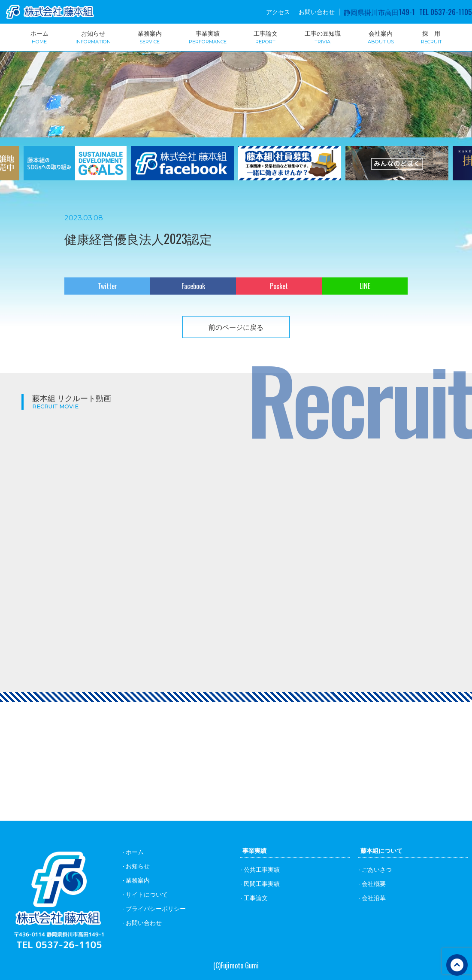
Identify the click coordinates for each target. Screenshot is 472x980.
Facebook (193, 286)
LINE (365, 286)
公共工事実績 (262, 869)
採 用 (431, 37)
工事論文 (266, 37)
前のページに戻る (236, 327)
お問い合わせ (317, 12)
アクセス (278, 12)
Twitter (107, 286)
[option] (75, 169)
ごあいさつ (377, 869)
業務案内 (150, 37)
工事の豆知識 (323, 37)
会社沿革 (374, 897)
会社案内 (381, 37)
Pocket (279, 286)
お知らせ (93, 37)
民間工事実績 (262, 883)
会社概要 (374, 883)
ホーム (39, 37)
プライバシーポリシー (156, 908)
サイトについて (147, 894)
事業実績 (208, 37)
